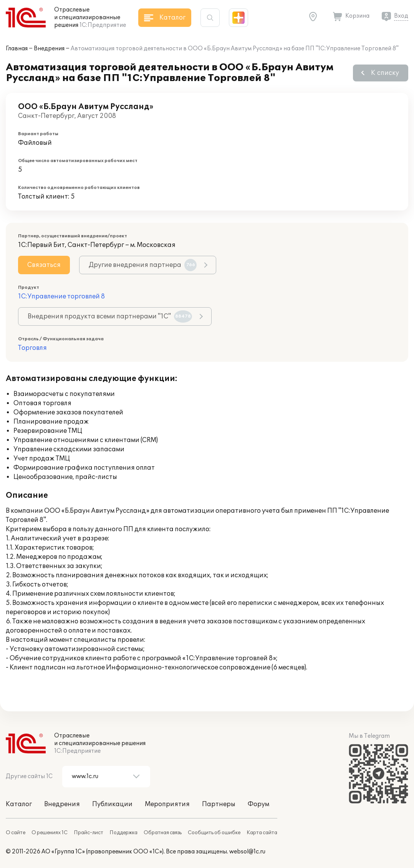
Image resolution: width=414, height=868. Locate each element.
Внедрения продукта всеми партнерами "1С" (110, 316)
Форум (258, 804)
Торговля (32, 348)
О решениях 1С (50, 833)
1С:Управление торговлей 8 (61, 297)
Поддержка (123, 833)
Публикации (112, 804)
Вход (401, 16)
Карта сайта (262, 833)
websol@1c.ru (247, 852)
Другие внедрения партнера (143, 265)
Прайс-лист (89, 833)
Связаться (44, 265)
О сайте (16, 833)
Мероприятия (167, 804)
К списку (385, 73)
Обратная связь (163, 833)
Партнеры (219, 804)
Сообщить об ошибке (214, 833)
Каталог (19, 804)
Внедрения (49, 49)
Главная (17, 49)
